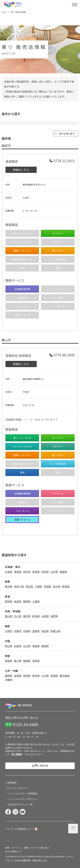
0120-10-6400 (26, 725)
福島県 (63, 572)
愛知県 (9, 601)
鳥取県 (36, 646)
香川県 (18, 661)
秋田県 (45, 572)
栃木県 (57, 586)
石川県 (18, 616)
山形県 (54, 572)
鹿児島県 (65, 676)
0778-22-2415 (64, 161)
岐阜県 (18, 601)
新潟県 (36, 616)
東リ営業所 (17, 754)
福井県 (27, 616)
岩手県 (27, 572)
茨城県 (48, 586)
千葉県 (38, 586)
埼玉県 (29, 586)
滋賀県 (36, 631)
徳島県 (9, 661)
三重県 (36, 601)
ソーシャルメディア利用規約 (23, 794)
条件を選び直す (67, 134)
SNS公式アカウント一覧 (20, 804)
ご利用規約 (11, 783)
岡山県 (9, 646)
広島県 (18, 646)
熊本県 (36, 676)
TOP (4, 12)
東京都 (9, 586)
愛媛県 (27, 661)
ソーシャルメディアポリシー (23, 799)
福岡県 (9, 676)
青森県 (18, 572)
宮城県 (36, 572)
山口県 (27, 646)
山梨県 (45, 616)
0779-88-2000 (64, 355)
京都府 (18, 631)
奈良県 (45, 631)
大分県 (45, 676)
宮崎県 (54, 676)
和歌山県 (55, 631)
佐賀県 (18, 676)
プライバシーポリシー (17, 788)
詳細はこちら (21, 170)
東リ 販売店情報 (18, 12)
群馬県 (66, 586)
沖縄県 (9, 680)
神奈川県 (19, 586)
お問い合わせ (40, 766)
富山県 (9, 616)
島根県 (45, 646)
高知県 (36, 661)
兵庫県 (27, 631)
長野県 (54, 616)
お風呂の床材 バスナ (22, 259)
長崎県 (27, 676)
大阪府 (9, 631)
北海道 (9, 572)
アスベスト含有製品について (20, 829)
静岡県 (27, 601)
